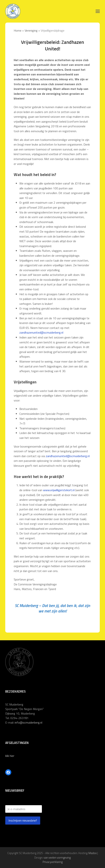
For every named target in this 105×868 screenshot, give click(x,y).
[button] (98, 11)
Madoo (93, 853)
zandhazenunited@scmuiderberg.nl (41, 332)
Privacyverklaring (53, 862)
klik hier (10, 756)
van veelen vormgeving (57, 858)
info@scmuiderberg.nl (28, 722)
